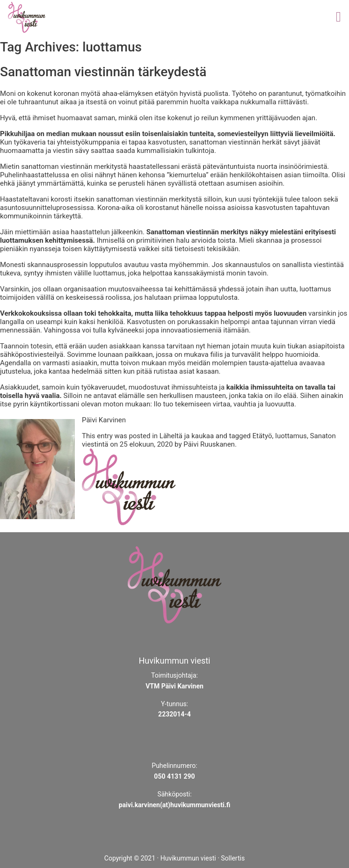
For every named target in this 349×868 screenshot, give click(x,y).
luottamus (291, 436)
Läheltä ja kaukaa (187, 436)
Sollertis (233, 858)
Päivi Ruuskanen (209, 444)
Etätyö (262, 436)
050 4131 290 (174, 776)
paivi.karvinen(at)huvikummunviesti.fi (175, 805)
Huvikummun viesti (188, 858)
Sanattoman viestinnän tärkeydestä (103, 72)
